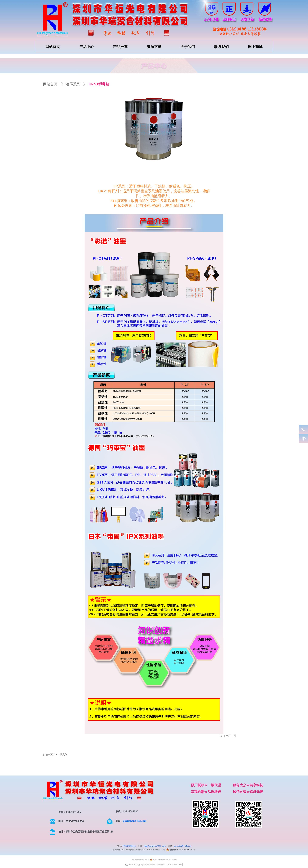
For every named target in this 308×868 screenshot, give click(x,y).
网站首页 (50, 84)
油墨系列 (73, 84)
